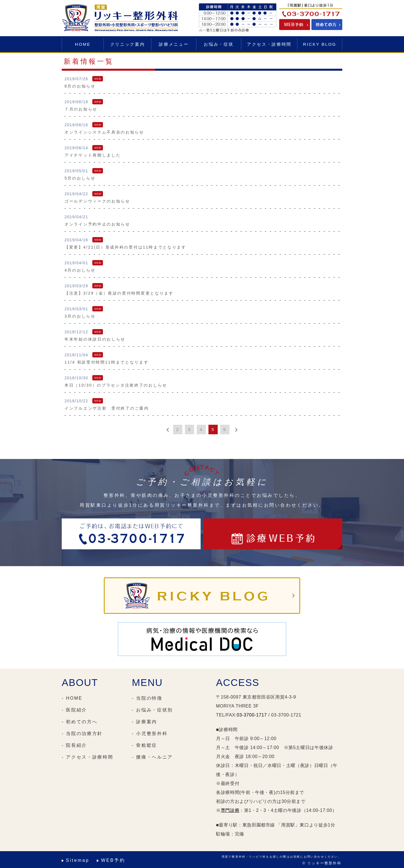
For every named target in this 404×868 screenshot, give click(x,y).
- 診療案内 (144, 722)
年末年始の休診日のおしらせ (95, 339)
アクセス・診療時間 (269, 44)
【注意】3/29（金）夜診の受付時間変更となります (119, 293)
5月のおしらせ (80, 178)
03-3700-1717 (252, 715)
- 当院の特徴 (147, 698)
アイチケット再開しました (93, 155)
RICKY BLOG (320, 44)
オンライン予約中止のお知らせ (97, 224)
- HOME (72, 698)
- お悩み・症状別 (152, 710)
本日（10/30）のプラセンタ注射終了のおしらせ (116, 385)
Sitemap (78, 860)
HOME (83, 44)
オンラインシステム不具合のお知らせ (104, 132)
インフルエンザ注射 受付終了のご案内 (107, 408)
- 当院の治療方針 (82, 733)
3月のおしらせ (80, 316)
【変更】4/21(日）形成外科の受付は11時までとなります (125, 247)
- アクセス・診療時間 (87, 757)
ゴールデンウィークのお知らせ (97, 201)
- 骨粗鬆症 (144, 745)
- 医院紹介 (74, 710)
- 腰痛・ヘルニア (152, 757)
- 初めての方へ (80, 722)
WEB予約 (113, 860)
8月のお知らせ (80, 86)
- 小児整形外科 (150, 733)
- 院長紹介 (74, 745)
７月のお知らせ (81, 109)
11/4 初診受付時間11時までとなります (106, 362)
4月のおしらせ (80, 270)
